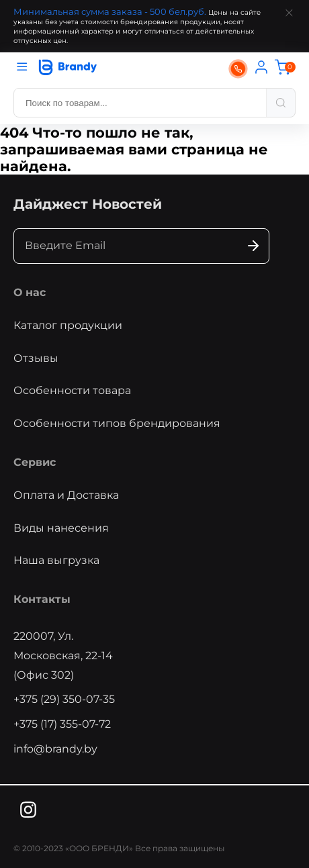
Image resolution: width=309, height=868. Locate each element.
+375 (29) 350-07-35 (64, 699)
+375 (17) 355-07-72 (62, 724)
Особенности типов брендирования (117, 423)
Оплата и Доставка (66, 495)
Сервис (35, 462)
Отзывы (36, 358)
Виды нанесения (61, 528)
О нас (30, 292)
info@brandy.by (55, 749)
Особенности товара (72, 390)
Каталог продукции (68, 325)
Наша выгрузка (56, 560)
